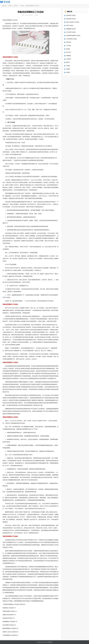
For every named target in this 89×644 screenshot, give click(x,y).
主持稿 (68, 66)
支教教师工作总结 (71, 29)
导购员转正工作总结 (8, 608)
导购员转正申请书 (7, 618)
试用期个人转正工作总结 (9, 632)
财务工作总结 (70, 25)
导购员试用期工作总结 (8, 611)
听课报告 (69, 56)
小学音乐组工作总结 (72, 39)
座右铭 (68, 49)
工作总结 (22, 6)
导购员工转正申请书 (8, 615)
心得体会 (69, 59)
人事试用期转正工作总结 (9, 635)
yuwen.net (47, 642)
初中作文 (69, 52)
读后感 (68, 72)
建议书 (68, 62)
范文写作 (16, 6)
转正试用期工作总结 (8, 625)
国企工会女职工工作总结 (73, 22)
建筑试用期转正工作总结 (9, 628)
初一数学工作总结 (71, 32)
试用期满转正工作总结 (8, 622)
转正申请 (69, 42)
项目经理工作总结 (71, 19)
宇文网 (10, 6)
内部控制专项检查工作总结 (73, 36)
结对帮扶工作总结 (71, 15)
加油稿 (68, 69)
